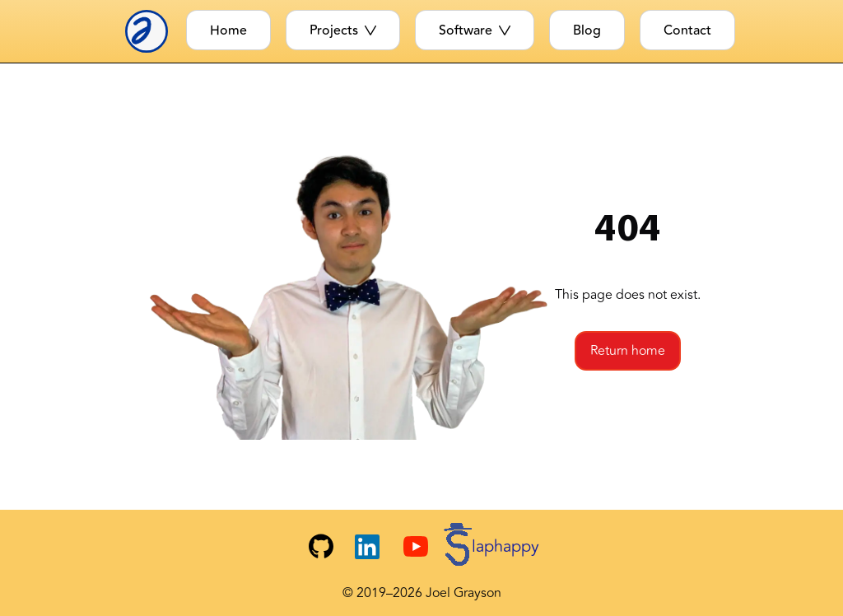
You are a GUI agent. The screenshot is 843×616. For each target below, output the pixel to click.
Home (228, 30)
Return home (628, 351)
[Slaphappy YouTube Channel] (471, 546)
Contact (687, 30)
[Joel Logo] (152, 31)
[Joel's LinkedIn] (367, 547)
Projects (343, 30)
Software (475, 30)
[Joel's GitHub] (321, 547)
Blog (587, 30)
